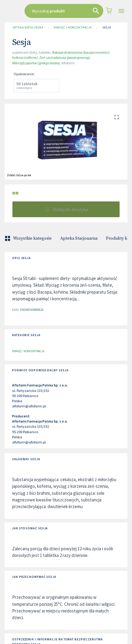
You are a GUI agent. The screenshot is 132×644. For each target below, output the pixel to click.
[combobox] (64, 11)
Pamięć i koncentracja (73, 28)
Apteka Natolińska (28, 28)
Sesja (107, 28)
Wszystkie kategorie (29, 238)
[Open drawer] (121, 11)
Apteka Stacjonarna (79, 238)
